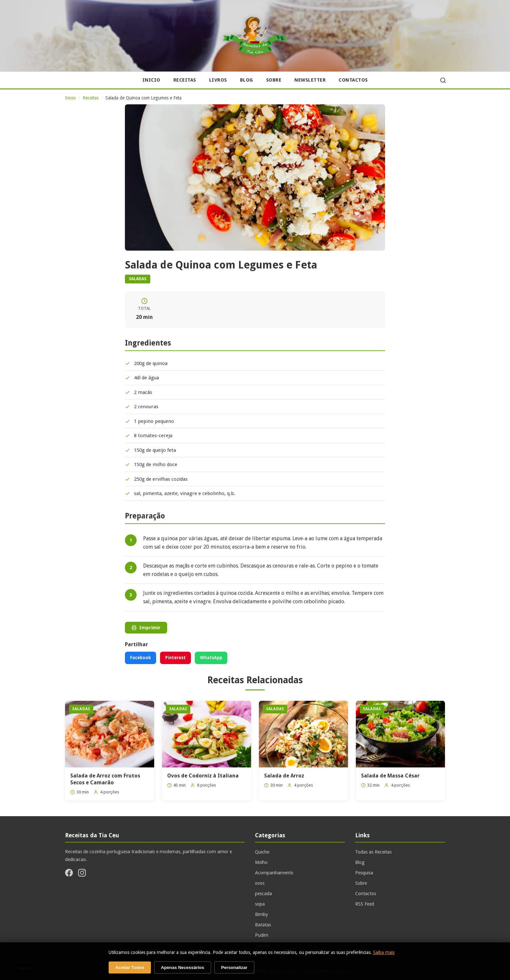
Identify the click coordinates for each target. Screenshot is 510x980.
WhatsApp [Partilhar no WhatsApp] (211, 658)
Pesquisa (364, 873)
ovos (260, 883)
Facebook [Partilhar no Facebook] (141, 658)
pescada (263, 894)
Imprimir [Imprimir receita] (146, 628)
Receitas (185, 80)
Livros (218, 80)
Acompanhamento (274, 873)
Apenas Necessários (183, 967)
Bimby (262, 914)
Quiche (262, 852)
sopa (260, 904)
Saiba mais (384, 952)
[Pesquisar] (443, 80)
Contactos (353, 80)
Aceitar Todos (130, 967)
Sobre (274, 80)
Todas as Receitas (373, 852)
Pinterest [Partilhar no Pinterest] (175, 658)
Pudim (262, 935)
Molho (261, 862)
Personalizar (234, 967)
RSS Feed (365, 904)
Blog (247, 80)
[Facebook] (69, 874)
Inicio (151, 80)
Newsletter (310, 80)
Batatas (263, 925)
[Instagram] (82, 874)
